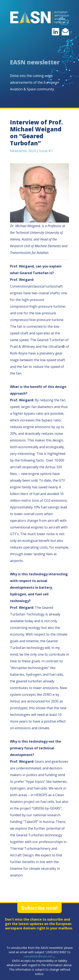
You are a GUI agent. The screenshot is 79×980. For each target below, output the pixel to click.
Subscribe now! (39, 908)
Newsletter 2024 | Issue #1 (31, 151)
